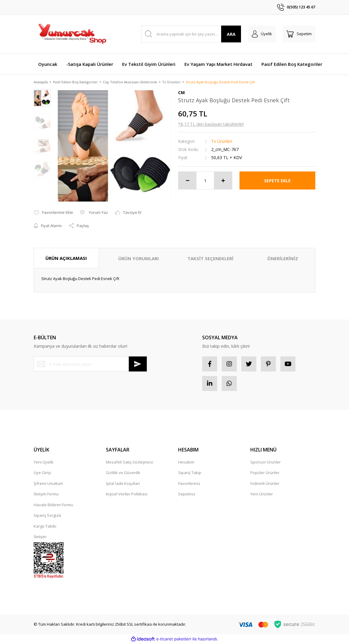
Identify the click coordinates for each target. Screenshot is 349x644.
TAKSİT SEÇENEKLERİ (210, 259)
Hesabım (186, 463)
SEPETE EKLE (277, 181)
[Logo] (72, 34)
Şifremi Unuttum (48, 484)
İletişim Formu (46, 495)
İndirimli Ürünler (265, 484)
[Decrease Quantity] (187, 181)
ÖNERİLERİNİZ (283, 259)
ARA (231, 34)
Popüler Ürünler (265, 473)
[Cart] (299, 34)
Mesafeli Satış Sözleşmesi (130, 463)
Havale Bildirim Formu (53, 505)
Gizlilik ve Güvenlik (123, 473)
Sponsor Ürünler (266, 463)
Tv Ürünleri (222, 142)
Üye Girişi (42, 473)
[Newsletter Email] (90, 365)
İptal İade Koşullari (123, 484)
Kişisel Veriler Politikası (127, 495)
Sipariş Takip (190, 473)
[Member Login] (262, 34)
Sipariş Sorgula (47, 516)
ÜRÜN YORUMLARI (139, 259)
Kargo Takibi (45, 527)
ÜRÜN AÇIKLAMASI (66, 258)
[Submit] (138, 365)
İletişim (40, 537)
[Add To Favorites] (53, 213)
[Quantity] (205, 181)
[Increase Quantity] (223, 181)
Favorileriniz (189, 484)
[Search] (191, 34)
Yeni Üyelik (44, 463)
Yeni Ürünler (262, 495)
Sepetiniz (187, 495)
